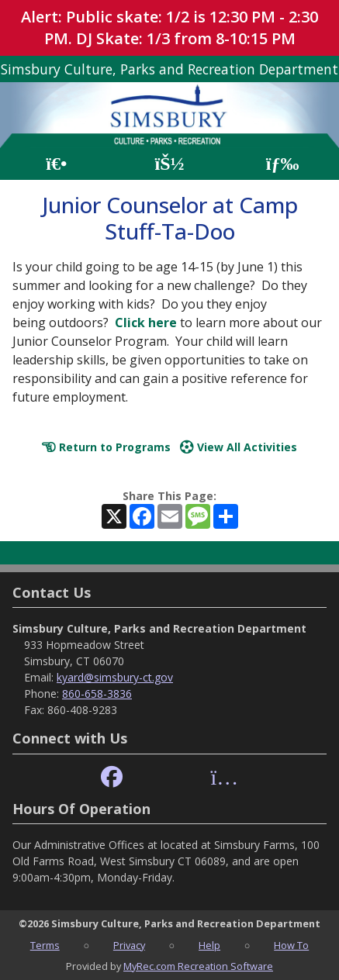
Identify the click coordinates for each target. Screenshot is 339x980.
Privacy (129, 945)
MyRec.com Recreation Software (198, 966)
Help (209, 945)
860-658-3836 (97, 694)
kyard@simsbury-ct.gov (115, 677)
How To (291, 945)
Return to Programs (106, 447)
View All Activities (239, 447)
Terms (45, 945)
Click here (146, 323)
